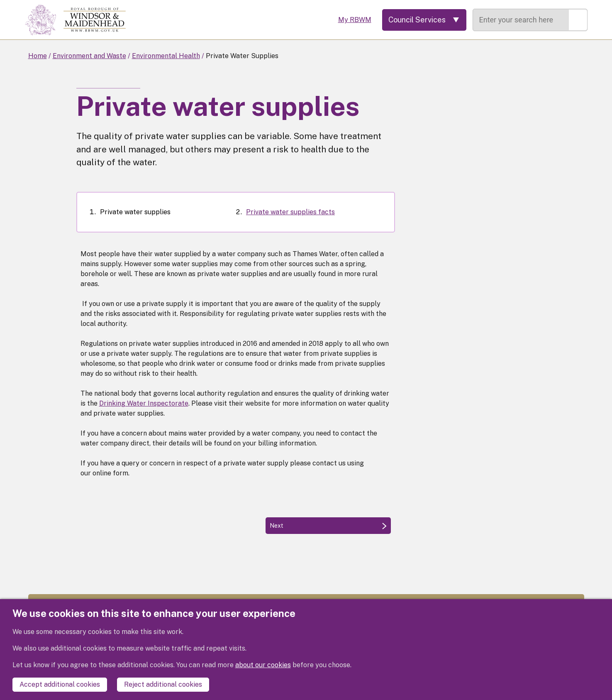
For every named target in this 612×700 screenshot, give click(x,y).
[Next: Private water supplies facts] (328, 526)
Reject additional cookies (163, 684)
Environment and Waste (89, 56)
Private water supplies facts (290, 212)
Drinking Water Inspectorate (144, 403)
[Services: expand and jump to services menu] (424, 20)
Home (38, 56)
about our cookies (263, 665)
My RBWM (355, 20)
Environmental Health (166, 56)
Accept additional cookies (60, 684)
